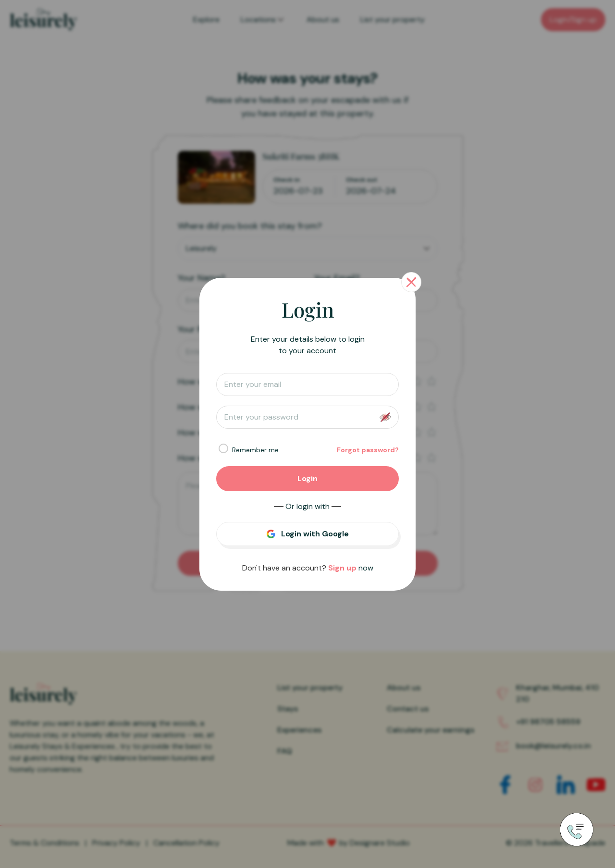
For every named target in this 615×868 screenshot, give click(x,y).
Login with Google (315, 534)
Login (307, 478)
